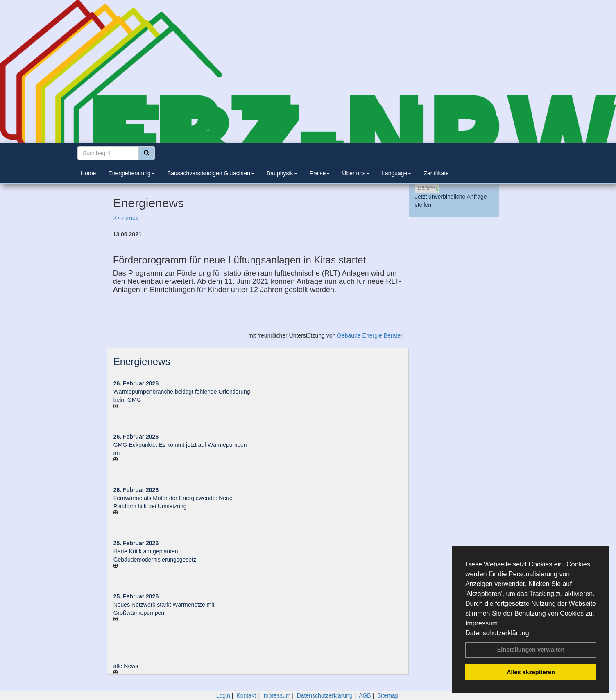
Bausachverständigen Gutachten (211, 173)
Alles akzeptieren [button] (531, 672)
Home (88, 173)
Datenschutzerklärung (497, 633)
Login (223, 695)
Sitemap (388, 695)
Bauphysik (282, 173)
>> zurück (126, 218)
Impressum (481, 623)
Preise (320, 173)
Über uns (356, 173)
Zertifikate (436, 173)
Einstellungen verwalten (531, 650)
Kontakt (246, 695)
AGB (365, 695)
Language (396, 173)
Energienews (142, 361)
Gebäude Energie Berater (370, 335)
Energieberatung (131, 173)
